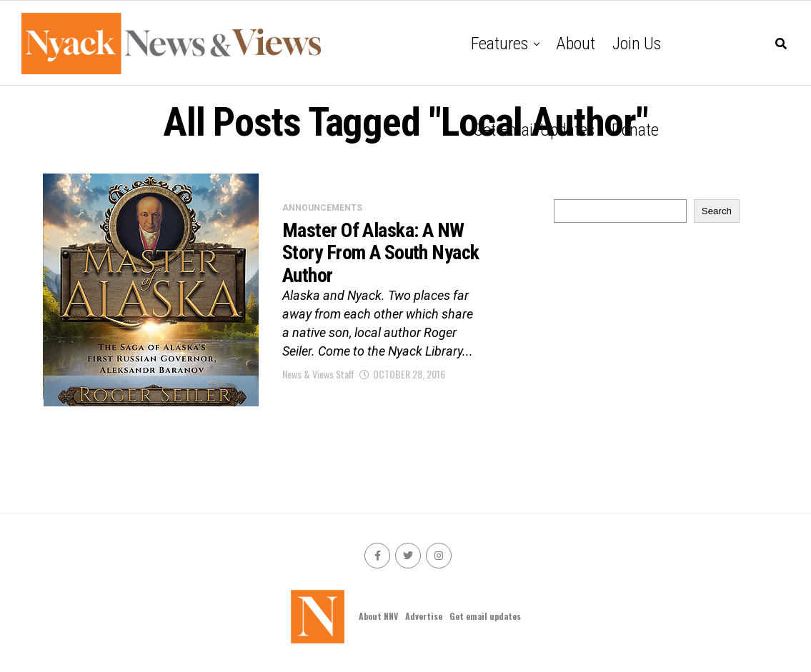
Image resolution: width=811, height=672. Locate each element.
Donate (635, 130)
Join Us (637, 44)
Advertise (424, 616)
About (576, 44)
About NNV (378, 616)
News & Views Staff (318, 374)
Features (499, 44)
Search (717, 211)
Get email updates (534, 130)
